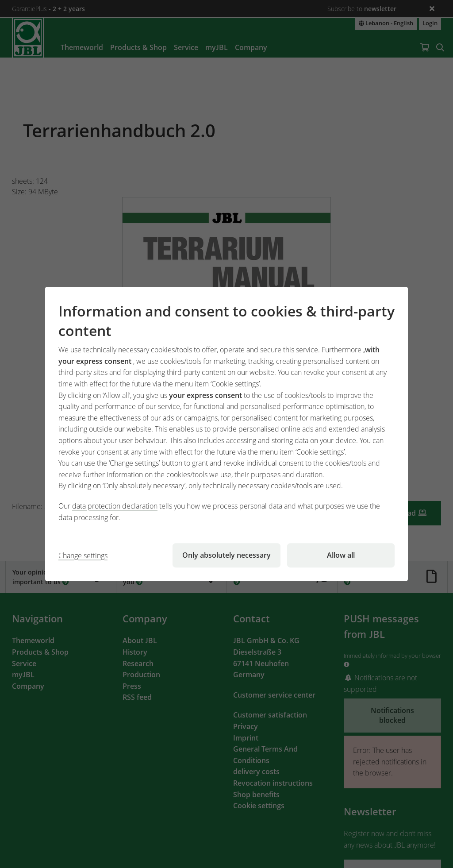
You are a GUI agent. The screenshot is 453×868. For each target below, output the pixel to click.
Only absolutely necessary (226, 555)
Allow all (341, 555)
